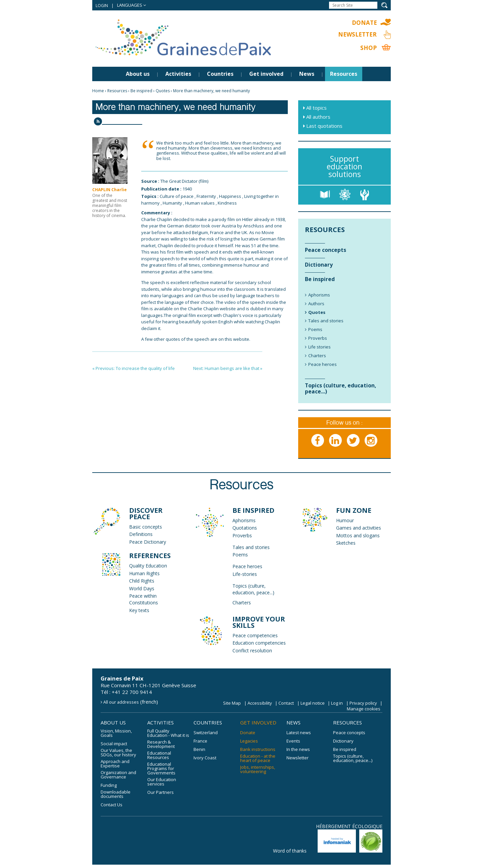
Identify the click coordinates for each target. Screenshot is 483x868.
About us (138, 74)
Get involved (266, 74)
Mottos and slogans (358, 535)
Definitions (141, 534)
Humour (345, 520)
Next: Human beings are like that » (228, 368)
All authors (318, 117)
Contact (286, 703)
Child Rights (142, 581)
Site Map (232, 703)
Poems (240, 555)
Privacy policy (363, 703)
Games (344, 528)
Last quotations (324, 126)
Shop (368, 48)
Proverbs (242, 535)
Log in (337, 703)
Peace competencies (255, 635)
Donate (364, 23)
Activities (178, 74)
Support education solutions (344, 166)
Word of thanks (290, 851)
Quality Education (148, 566)
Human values (200, 203)
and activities (366, 528)
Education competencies (259, 643)
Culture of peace (177, 196)
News (307, 74)
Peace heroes (247, 566)
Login (102, 6)
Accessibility (260, 703)
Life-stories (245, 574)
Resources (344, 74)
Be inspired (141, 91)
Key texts (139, 610)
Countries (220, 74)
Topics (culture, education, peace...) (253, 589)
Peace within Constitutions (144, 599)
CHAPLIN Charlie (110, 190)
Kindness (227, 203)
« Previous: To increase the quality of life (133, 368)
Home (98, 91)
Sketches (346, 543)
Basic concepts (146, 527)
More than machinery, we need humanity (211, 91)
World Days (142, 588)
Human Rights (144, 573)
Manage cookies (364, 709)
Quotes (163, 91)
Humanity (172, 203)
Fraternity (206, 196)
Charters (242, 603)
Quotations (245, 528)
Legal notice (313, 703)
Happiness (230, 196)
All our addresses (121, 702)
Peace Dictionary (148, 542)
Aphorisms (244, 520)
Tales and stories (251, 547)
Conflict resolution (252, 650)
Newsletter (357, 34)
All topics (316, 108)
